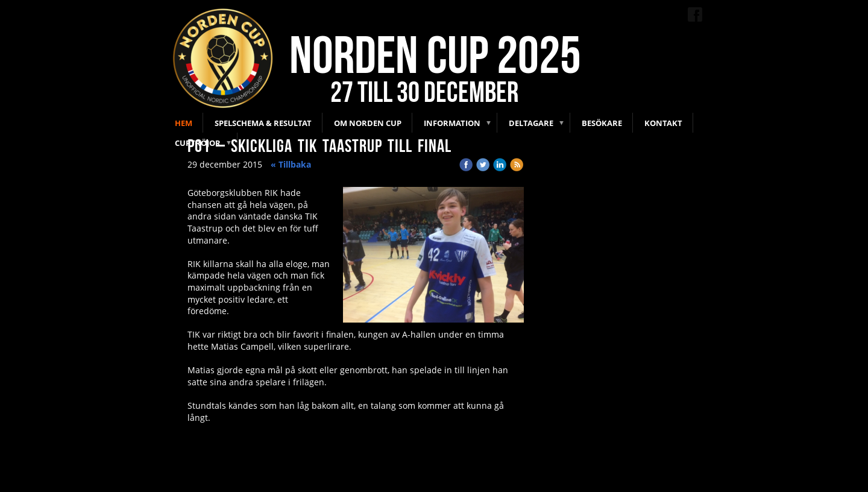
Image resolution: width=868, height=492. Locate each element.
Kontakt (663, 123)
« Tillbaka (291, 164)
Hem (184, 123)
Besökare (602, 123)
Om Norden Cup (368, 123)
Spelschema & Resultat (263, 123)
